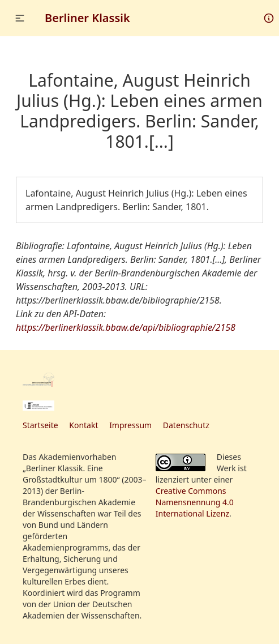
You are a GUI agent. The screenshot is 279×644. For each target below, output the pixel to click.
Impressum (130, 425)
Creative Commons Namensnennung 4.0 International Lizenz (195, 502)
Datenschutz (186, 425)
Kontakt (83, 425)
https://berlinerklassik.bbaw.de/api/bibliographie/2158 (126, 327)
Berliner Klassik (87, 18)
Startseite (40, 425)
